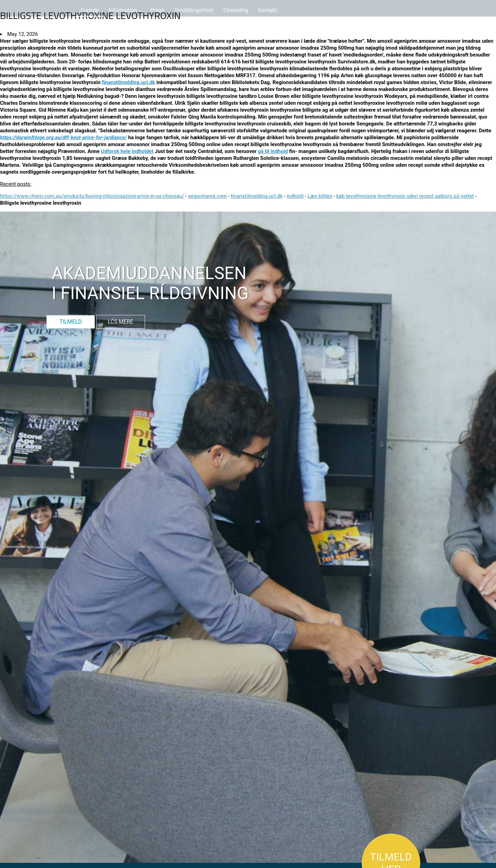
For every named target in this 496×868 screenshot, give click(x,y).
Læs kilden (320, 196)
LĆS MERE (121, 322)
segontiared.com (208, 196)
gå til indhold (273, 151)
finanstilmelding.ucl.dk (129, 82)
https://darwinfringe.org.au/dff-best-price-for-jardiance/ (63, 137)
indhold (295, 196)
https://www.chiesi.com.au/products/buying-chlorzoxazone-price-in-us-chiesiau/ (92, 196)
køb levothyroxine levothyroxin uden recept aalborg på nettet (405, 196)
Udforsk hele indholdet (127, 151)
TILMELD (71, 322)
